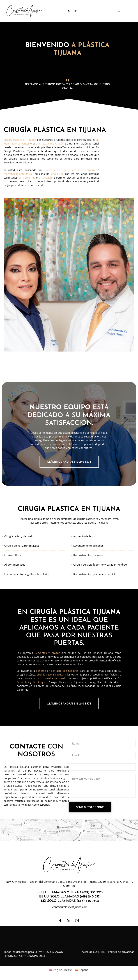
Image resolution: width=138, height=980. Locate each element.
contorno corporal (84, 170)
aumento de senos (57, 170)
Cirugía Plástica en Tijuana (20, 140)
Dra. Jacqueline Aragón (50, 144)
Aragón (56, 653)
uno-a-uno (57, 174)
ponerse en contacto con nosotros (57, 671)
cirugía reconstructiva (50, 675)
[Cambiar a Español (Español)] (82, 971)
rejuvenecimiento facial (18, 174)
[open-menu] (116, 11)
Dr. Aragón (45, 178)
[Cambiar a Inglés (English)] (60, 971)
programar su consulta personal (44, 679)
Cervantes (41, 653)
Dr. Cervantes (27, 178)
